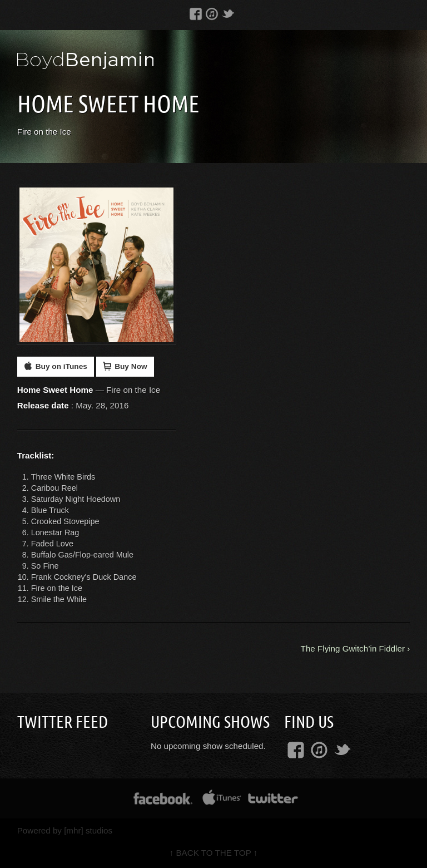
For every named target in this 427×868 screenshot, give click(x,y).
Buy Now (125, 366)
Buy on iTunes (56, 366)
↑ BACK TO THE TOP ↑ (214, 853)
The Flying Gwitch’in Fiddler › (356, 648)
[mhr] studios (88, 830)
